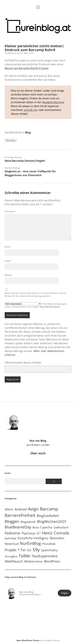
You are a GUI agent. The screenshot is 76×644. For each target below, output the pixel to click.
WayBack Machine (53, 102)
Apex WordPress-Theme (28, 640)
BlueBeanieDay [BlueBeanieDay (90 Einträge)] (18, 527)
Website (8, 275)
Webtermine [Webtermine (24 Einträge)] (33, 561)
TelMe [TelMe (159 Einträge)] (24, 556)
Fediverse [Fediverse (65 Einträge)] (12, 533)
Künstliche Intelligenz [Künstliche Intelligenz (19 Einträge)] (33, 538)
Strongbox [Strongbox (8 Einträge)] (11, 556)
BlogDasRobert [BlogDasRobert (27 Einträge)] (48, 516)
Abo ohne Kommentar (50, 307)
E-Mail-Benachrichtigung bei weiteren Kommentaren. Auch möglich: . (36, 305)
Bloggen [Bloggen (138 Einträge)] (12, 521)
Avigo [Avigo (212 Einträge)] (33, 509)
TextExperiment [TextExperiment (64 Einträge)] (44, 556)
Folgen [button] (65, 593)
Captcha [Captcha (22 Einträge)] (46, 527)
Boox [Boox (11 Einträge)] (36, 527)
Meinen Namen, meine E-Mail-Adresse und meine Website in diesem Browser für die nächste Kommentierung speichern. (36, 295)
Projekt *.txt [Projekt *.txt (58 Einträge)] (15, 550)
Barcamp (11, 140)
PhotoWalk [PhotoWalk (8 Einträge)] (49, 544)
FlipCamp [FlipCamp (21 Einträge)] (28, 533)
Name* (8, 247)
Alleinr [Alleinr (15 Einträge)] (9, 509)
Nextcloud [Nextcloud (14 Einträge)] (12, 544)
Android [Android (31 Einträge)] (21, 509)
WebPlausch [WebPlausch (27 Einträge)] (14, 561)
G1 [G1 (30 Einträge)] (39, 533)
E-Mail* (8, 261)
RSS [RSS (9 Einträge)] (29, 550)
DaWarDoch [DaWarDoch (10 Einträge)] (61, 527)
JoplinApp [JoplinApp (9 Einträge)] (11, 538)
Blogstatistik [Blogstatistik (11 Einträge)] (28, 522)
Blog (28, 132)
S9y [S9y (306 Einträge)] (36, 550)
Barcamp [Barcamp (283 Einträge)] (49, 509)
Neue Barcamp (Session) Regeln (25, 161)
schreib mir (31, 110)
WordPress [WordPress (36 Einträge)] (52, 561)
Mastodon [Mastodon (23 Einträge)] (57, 538)
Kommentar (10, 211)
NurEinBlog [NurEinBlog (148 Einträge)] (30, 543)
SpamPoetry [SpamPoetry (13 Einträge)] (49, 550)
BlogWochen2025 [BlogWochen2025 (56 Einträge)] (52, 521)
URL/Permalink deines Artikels (23, 363)
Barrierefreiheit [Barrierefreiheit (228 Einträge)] (20, 515)
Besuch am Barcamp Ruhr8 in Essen (27, 68)
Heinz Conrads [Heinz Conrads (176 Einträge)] (56, 533)
